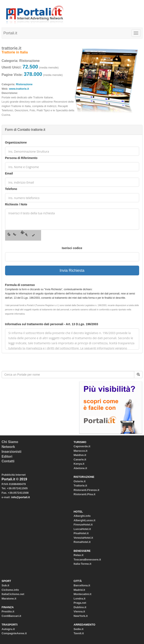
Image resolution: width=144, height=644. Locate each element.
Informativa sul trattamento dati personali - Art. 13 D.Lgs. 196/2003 (52, 324)
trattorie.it (12, 48)
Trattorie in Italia (15, 52)
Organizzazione (16, 142)
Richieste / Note (16, 204)
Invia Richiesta (72, 270)
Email (9, 173)
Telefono (11, 189)
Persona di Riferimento (21, 158)
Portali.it (10, 33)
